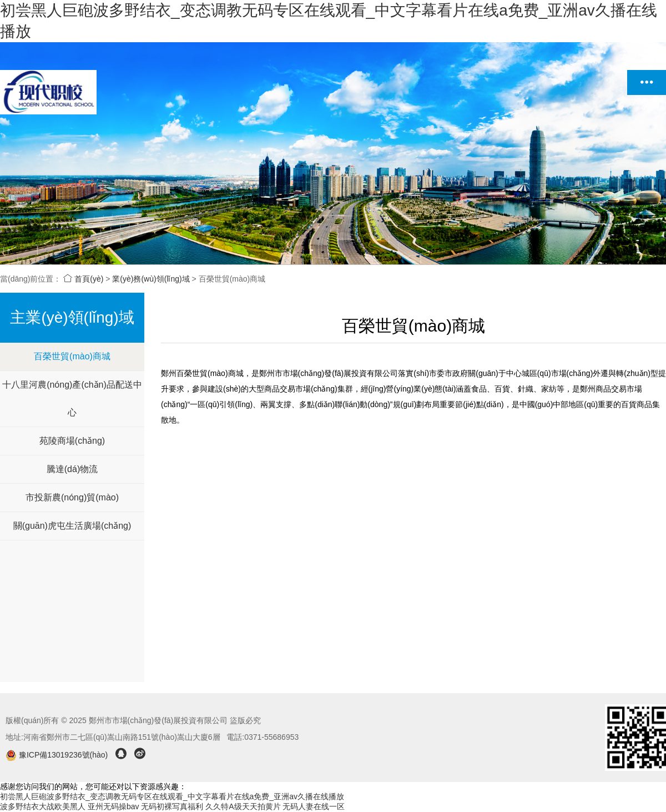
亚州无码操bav (113, 806)
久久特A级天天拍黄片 (243, 806)
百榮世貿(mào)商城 (72, 356)
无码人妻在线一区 (314, 806)
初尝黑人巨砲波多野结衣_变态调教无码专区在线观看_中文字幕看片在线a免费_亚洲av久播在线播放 (172, 796)
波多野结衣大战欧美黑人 (43, 806)
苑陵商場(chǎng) (72, 441)
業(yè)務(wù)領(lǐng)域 (151, 279)
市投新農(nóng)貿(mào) (72, 497)
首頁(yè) (83, 279)
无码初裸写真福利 (172, 806)
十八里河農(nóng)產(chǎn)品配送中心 (72, 399)
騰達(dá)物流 (72, 469)
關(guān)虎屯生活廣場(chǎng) (72, 526)
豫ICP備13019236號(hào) (58, 755)
